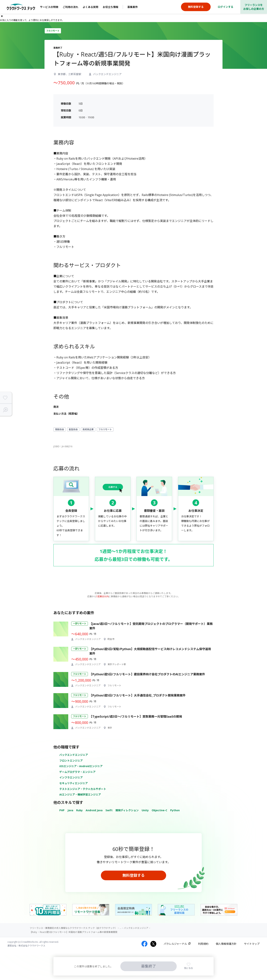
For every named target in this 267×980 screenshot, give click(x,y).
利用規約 (203, 944)
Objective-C (159, 810)
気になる (189, 968)
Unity (145, 810)
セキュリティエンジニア (74, 783)
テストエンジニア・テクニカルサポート (83, 789)
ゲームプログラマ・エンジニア (77, 772)
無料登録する (133, 875)
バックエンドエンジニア (74, 755)
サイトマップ (252, 944)
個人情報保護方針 (226, 944)
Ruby (79, 810)
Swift (109, 810)
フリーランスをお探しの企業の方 (254, 7)
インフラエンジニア (71, 777)
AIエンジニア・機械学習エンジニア (80, 794)
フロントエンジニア (71, 761)
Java (70, 810)
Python (175, 810)
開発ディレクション (127, 810)
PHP (62, 810)
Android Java (94, 810)
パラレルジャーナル (175, 944)
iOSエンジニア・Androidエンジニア (81, 766)
